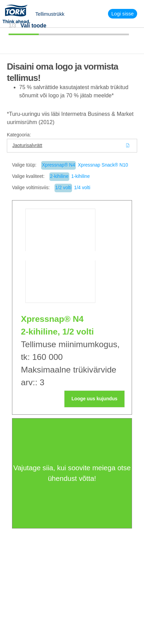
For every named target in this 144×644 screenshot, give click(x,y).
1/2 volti (63, 188)
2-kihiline (59, 176)
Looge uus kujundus (94, 399)
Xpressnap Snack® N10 (103, 165)
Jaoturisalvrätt (27, 145)
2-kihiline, (40, 332)
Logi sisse (123, 14)
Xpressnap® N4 (58, 165)
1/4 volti (82, 188)
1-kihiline (81, 176)
